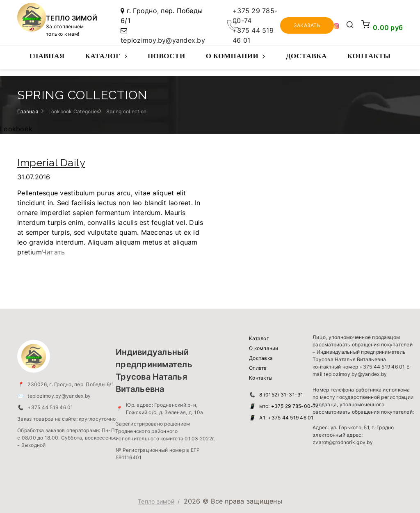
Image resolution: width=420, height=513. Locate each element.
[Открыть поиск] (350, 25)
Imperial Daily (51, 163)
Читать (54, 252)
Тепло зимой (156, 501)
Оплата (258, 368)
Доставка (306, 56)
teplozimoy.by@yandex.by (163, 40)
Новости (167, 56)
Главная (47, 56)
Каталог (106, 60)
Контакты (369, 56)
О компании (236, 60)
